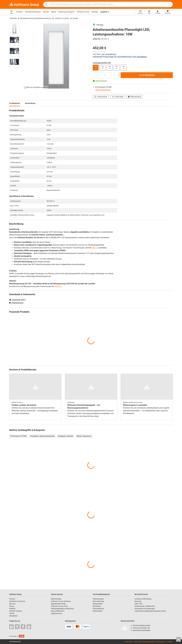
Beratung (138, 601)
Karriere (12, 599)
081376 (95, 248)
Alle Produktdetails (103, 90)
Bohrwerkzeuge (98, 601)
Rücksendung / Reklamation (145, 606)
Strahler (75, 18)
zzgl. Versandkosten (109, 54)
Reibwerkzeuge (98, 599)
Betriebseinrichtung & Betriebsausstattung (36, 18)
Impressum (129, 642)
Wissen (54, 12)
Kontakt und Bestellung (143, 599)
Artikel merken (101, 97)
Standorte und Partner (17, 601)
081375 (58, 286)
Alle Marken (13, 616)
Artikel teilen (118, 97)
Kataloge (95, 12)
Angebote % (105, 12)
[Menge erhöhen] (114, 75)
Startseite (13, 18)
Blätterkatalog (135, 97)
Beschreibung (30, 103)
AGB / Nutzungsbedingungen (145, 642)
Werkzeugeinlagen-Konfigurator (62, 609)
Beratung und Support (67, 12)
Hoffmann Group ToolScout (61, 601)
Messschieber (98, 604)
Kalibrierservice (56, 613)
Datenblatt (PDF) (17, 300)
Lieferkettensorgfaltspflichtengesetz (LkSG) (150, 611)
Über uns (12, 604)
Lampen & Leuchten (62, 18)
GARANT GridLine (16, 611)
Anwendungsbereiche (33, 12)
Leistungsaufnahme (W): (102, 63)
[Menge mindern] (96, 75)
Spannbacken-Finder (58, 604)
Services (46, 12)
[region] (16, 56)
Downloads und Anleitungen (145, 609)
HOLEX (12, 613)
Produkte (19, 12)
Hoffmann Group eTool (59, 606)
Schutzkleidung (98, 609)
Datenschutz (161, 642)
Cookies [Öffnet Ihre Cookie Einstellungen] (169, 642)
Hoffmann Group (83, 12)
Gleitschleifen (98, 611)
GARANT (12, 609)
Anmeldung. (142, 57)
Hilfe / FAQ (138, 604)
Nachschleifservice (58, 611)
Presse (12, 606)
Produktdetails (15, 103)
